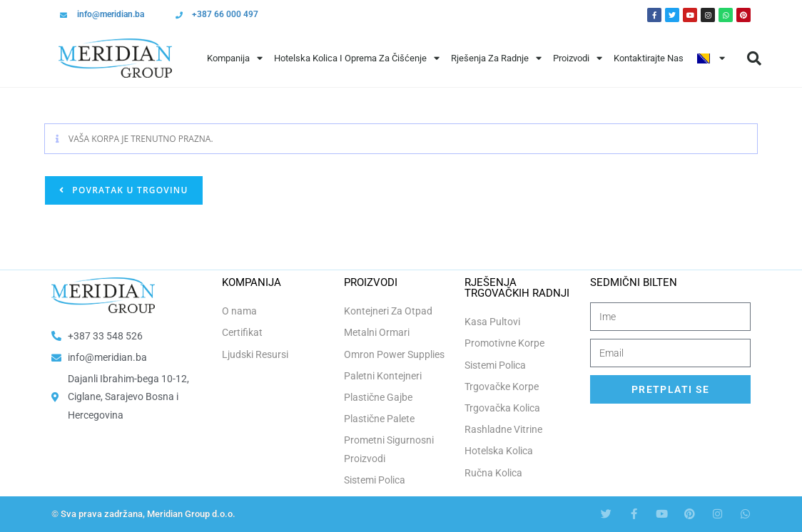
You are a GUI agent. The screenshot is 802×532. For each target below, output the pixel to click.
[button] (754, 58)
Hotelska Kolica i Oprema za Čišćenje (357, 58)
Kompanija (235, 58)
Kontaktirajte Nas (649, 58)
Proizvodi (578, 58)
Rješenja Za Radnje (496, 58)
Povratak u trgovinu (129, 190)
